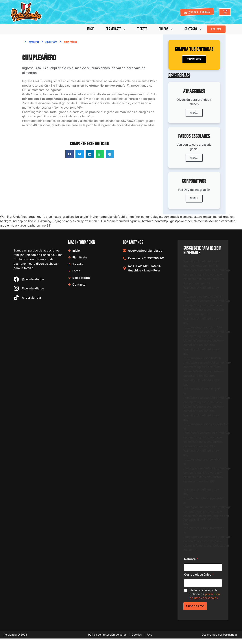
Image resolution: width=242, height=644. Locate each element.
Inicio (91, 29)
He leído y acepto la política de (205, 594)
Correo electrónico (199, 575)
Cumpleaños (51, 42)
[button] (70, 154)
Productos (34, 42)
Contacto (193, 29)
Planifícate (116, 29)
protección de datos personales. (205, 596)
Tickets (142, 29)
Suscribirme (195, 606)
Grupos (166, 29)
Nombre (191, 559)
